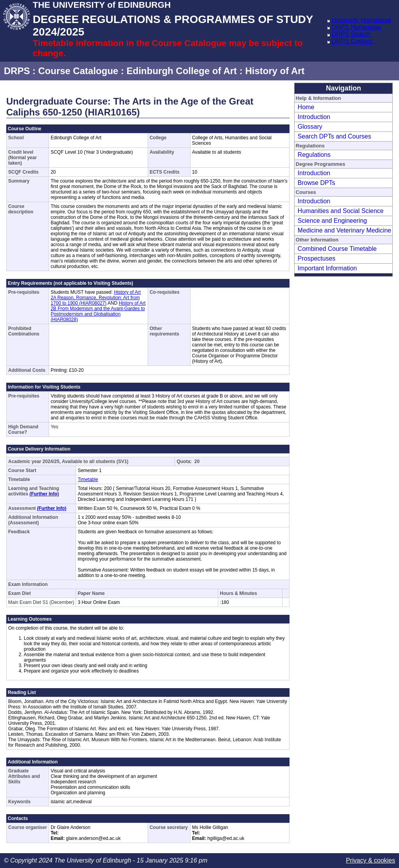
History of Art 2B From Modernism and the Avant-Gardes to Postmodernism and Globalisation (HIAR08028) (98, 311)
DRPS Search (351, 34)
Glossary (310, 127)
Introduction (314, 117)
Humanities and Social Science (341, 211)
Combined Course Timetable (337, 249)
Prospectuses (317, 258)
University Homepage (361, 20)
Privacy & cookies (371, 860)
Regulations (314, 155)
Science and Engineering (332, 221)
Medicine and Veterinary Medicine (344, 230)
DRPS (17, 71)
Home (306, 107)
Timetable (88, 479)
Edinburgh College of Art (182, 71)
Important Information (327, 268)
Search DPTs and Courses (335, 136)
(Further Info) (44, 494)
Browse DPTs (316, 183)
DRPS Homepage (356, 27)
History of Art (275, 71)
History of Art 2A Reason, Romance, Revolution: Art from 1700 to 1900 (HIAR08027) (96, 298)
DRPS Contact (352, 41)
